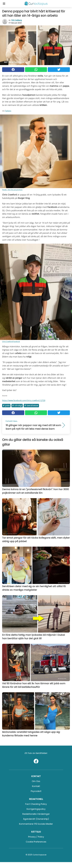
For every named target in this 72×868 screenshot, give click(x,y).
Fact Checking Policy (36, 804)
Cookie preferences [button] (36, 842)
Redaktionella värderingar (36, 814)
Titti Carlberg (16, 20)
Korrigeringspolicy (36, 809)
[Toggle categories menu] (4, 4)
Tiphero (8, 111)
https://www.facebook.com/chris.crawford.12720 (24, 400)
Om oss (36, 781)
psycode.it (36, 791)
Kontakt (36, 786)
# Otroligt (17, 405)
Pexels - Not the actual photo (12, 190)
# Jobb (6, 405)
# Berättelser (31, 405)
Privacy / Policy (36, 837)
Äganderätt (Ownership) (36, 819)
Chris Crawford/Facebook (11, 341)
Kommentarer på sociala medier (36, 824)
